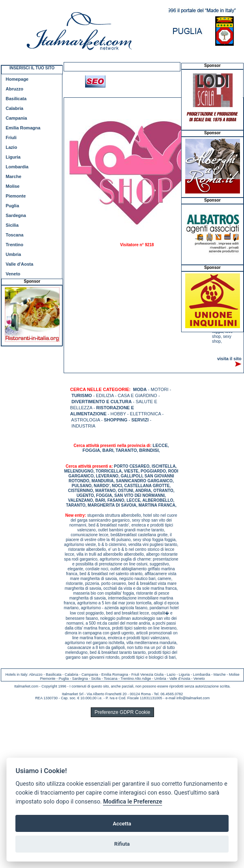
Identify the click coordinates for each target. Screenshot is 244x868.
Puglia (12, 206)
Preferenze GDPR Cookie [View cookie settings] (122, 712)
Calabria (14, 108)
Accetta (122, 824)
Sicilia (12, 225)
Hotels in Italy (16, 675)
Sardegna (16, 215)
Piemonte (16, 196)
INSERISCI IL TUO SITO (32, 68)
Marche (14, 176)
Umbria (13, 254)
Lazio (11, 147)
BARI (108, 450)
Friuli (11, 138)
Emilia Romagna (23, 128)
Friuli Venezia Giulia (148, 675)
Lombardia (17, 167)
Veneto (13, 274)
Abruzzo (14, 89)
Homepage (17, 79)
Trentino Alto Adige (136, 679)
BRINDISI (149, 450)
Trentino (14, 245)
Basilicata (16, 99)
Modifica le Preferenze (133, 802)
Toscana (15, 235)
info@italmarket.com (193, 698)
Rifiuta (122, 844)
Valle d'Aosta (19, 264)
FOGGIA (91, 450)
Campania (16, 118)
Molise (13, 186)
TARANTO (126, 450)
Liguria (13, 157)
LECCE (160, 445)
